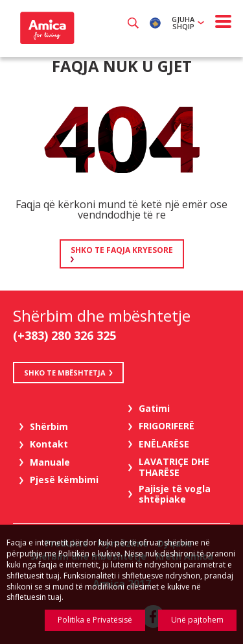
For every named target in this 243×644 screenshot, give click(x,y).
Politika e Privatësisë (95, 620)
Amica (46, 28)
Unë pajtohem (197, 620)
